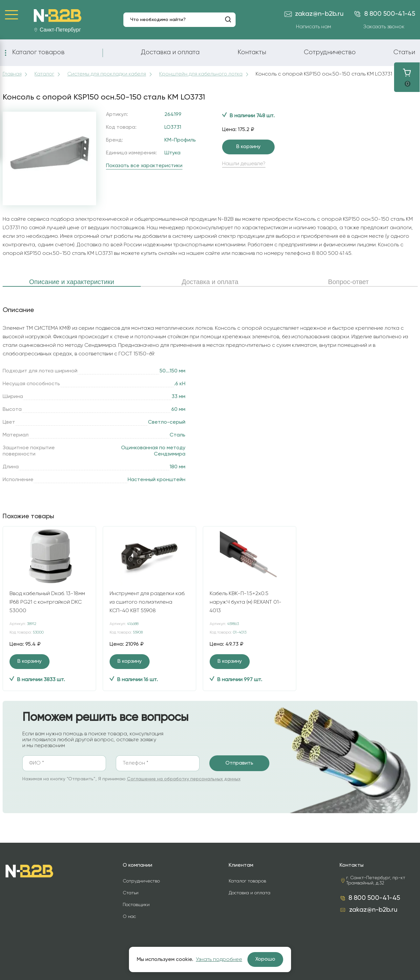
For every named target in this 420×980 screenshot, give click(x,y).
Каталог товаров (38, 52)
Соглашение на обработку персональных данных (184, 779)
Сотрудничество (330, 52)
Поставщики (136, 905)
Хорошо (265, 959)
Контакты (252, 52)
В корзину (248, 147)
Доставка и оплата (170, 52)
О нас (129, 917)
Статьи (404, 52)
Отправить (239, 763)
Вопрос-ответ (348, 282)
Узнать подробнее (219, 960)
